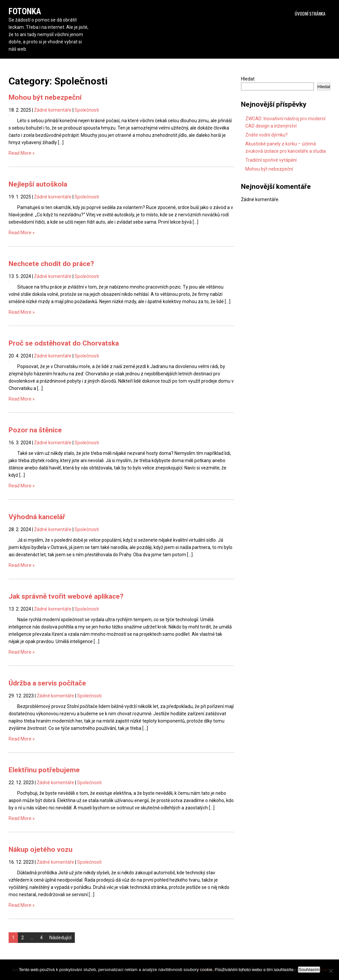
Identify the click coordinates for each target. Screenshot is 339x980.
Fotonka (25, 11)
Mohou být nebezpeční (45, 97)
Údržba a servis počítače (47, 683)
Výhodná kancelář (37, 517)
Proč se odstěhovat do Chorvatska (64, 343)
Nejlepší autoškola (38, 184)
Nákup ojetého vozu (41, 849)
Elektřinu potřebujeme (44, 770)
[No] (331, 971)
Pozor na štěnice (35, 430)
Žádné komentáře (53, 110)
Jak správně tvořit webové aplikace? (66, 596)
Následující (60, 938)
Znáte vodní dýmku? (266, 135)
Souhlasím (309, 970)
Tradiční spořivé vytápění (271, 160)
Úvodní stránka (310, 13)
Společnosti (87, 110)
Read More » (22, 153)
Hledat (248, 79)
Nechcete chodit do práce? (51, 264)
